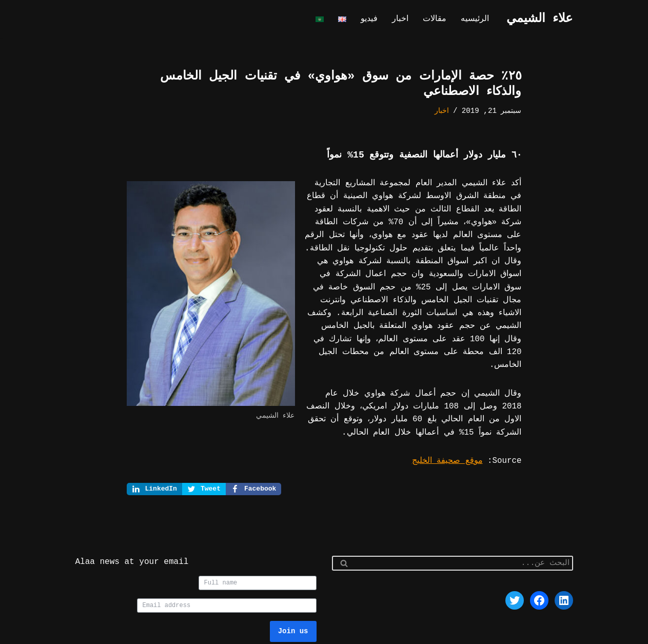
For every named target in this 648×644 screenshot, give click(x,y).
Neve (563, 632)
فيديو (373, 19)
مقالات (437, 19)
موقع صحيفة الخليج (450, 434)
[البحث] (464, 537)
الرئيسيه (476, 19)
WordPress (465, 632)
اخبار (403, 19)
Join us (293, 605)
